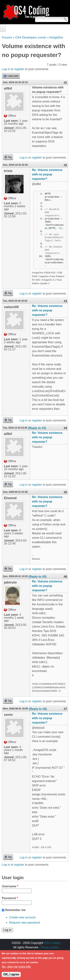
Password (10, 898)
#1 (65, 83)
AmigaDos (56, 37)
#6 (65, 577)
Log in (6, 69)
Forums (7, 37)
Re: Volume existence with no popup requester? (47, 174)
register (19, 69)
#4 (65, 428)
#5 (65, 492)
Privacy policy (50, 947)
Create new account (22, 917)
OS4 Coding (52, 943)
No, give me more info (16, 969)
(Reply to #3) (37, 428)
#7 (65, 709)
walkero (48, 952)
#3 (65, 301)
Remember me (15, 910)
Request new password (25, 923)
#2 (65, 165)
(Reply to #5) (38, 577)
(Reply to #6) (38, 709)
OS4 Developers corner (31, 37)
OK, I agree (11, 977)
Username (10, 886)
